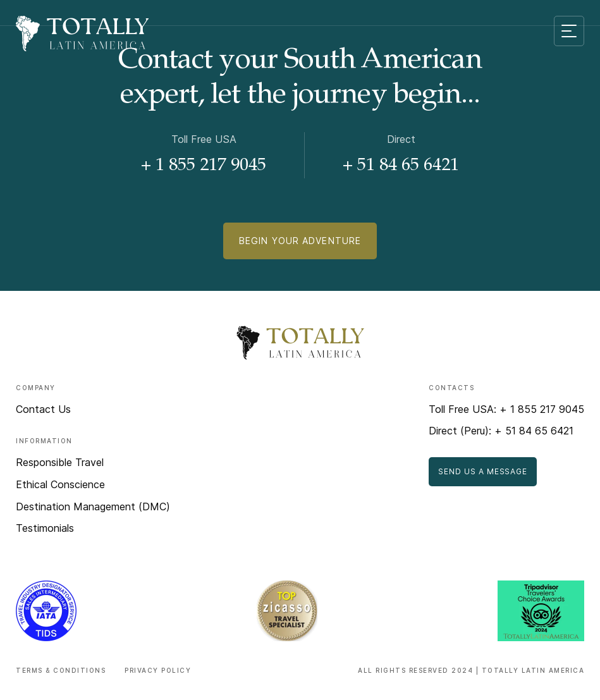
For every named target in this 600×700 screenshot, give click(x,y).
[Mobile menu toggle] (569, 31)
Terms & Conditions (61, 670)
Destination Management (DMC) (93, 507)
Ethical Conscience (60, 484)
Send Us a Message (483, 471)
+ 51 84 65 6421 (401, 166)
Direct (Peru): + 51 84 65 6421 (501, 431)
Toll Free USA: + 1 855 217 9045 (506, 409)
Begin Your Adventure (300, 241)
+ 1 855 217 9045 (204, 166)
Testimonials (45, 528)
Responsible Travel (60, 462)
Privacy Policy (158, 670)
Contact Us (43, 409)
